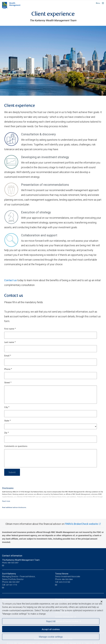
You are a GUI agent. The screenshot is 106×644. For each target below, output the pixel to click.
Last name (10, 342)
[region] (53, 621)
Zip (7, 433)
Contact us (10, 280)
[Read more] (6, 501)
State (8, 421)
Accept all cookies (51, 629)
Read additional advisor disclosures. (14, 507)
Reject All (51, 621)
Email (8, 356)
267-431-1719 (12, 585)
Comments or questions (16, 446)
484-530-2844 (67, 579)
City (7, 407)
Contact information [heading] (12, 556)
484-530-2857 (14, 582)
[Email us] (3, 566)
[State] (51, 426)
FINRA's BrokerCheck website (81, 524)
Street (8, 383)
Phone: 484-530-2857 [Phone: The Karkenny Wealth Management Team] (10, 563)
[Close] (102, 602)
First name (10, 329)
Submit (12, 472)
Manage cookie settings (51, 637)
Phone (8, 369)
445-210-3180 (65, 582)
